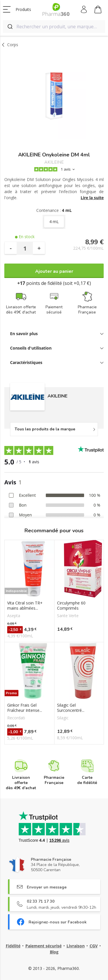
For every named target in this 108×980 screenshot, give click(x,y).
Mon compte (84, 10)
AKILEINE (54, 162)
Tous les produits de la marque (45, 429)
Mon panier (98, 10)
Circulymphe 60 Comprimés (71, 606)
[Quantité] (25, 248)
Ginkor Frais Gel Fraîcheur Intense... (25, 708)
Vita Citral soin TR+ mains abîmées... (25, 606)
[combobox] (54, 27)
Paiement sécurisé (43, 946)
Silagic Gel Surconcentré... (71, 708)
